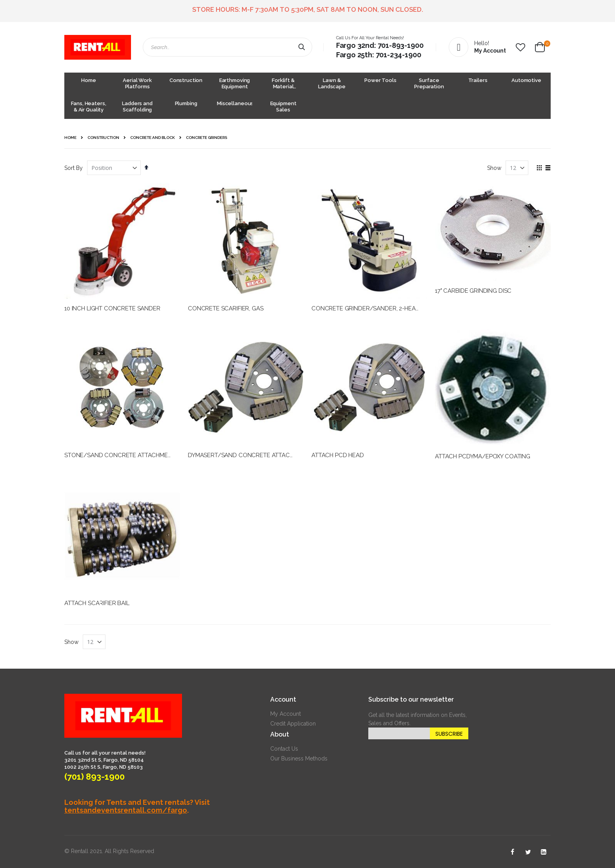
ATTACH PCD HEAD (338, 455)
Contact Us (284, 749)
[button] (520, 47)
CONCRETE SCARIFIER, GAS (226, 308)
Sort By (74, 168)
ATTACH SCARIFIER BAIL (97, 603)
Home (70, 138)
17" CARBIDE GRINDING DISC (473, 291)
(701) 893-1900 (95, 777)
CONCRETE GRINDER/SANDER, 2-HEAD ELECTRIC (380, 308)
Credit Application (293, 724)
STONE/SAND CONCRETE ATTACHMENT (120, 455)
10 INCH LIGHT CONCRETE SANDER (112, 308)
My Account (286, 714)
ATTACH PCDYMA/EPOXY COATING (483, 456)
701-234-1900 (398, 55)
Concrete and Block (153, 138)
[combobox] (227, 47)
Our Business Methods (299, 759)
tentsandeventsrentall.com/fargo (126, 810)
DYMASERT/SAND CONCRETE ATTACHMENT (249, 455)
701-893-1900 (401, 45)
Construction (103, 138)
